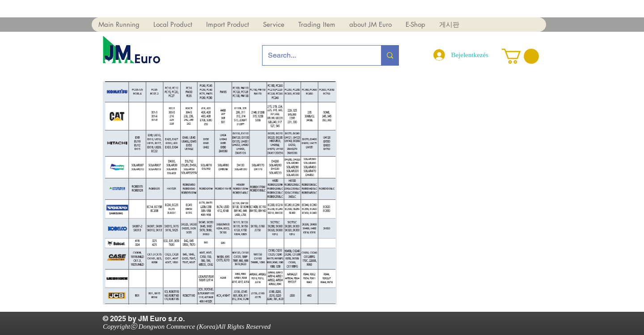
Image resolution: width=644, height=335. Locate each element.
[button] (119, 25)
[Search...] (315, 55)
